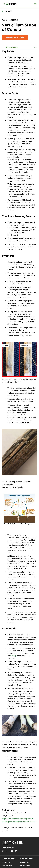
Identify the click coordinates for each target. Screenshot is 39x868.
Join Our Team (7, 866)
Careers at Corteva (27, 859)
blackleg (13, 656)
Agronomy (8, 11)
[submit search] (4, 4)
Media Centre (25, 866)
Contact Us (6, 862)
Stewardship (25, 862)
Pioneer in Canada (8, 859)
